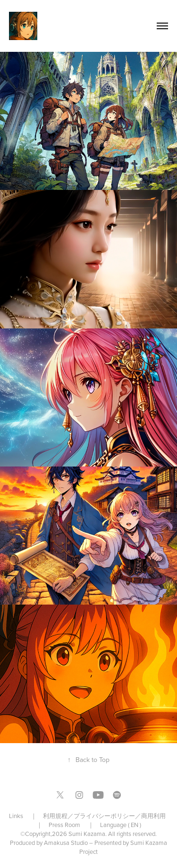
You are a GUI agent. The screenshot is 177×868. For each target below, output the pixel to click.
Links (17, 816)
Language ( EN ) (121, 825)
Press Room (64, 825)
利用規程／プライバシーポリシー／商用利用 (105, 816)
